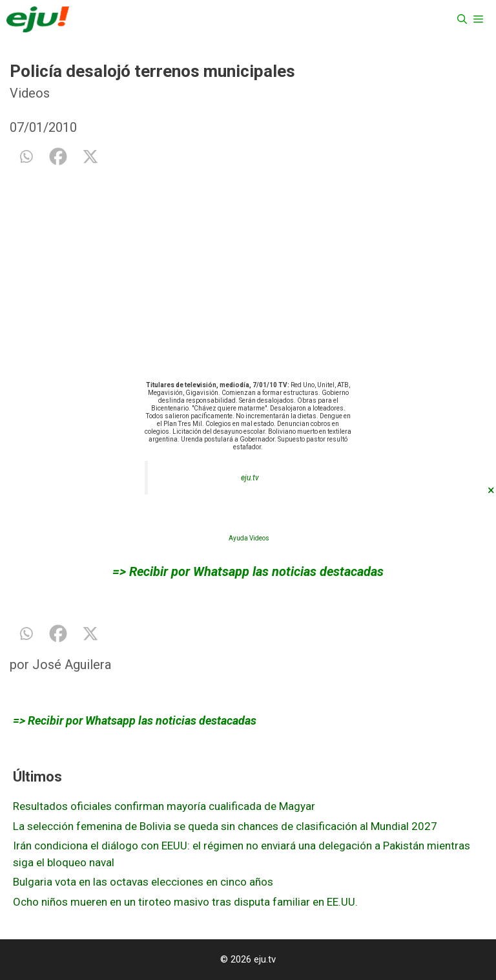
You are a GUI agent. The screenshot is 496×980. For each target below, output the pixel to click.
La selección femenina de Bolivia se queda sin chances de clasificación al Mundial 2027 (225, 826)
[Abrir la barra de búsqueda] (462, 19)
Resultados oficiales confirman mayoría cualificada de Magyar (164, 806)
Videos (30, 93)
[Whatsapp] (26, 156)
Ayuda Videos (249, 538)
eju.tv (250, 478)
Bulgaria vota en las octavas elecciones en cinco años (143, 882)
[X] (90, 156)
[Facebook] (58, 156)
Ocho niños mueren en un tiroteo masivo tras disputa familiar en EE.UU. (185, 902)
